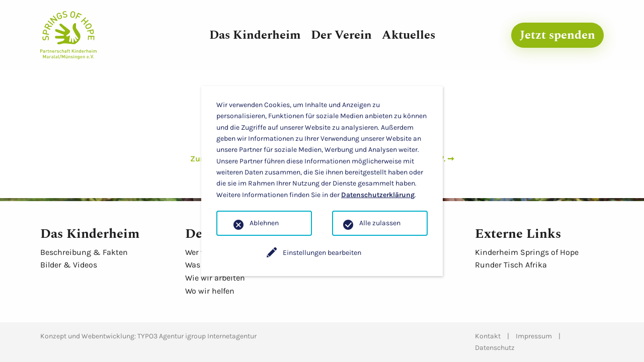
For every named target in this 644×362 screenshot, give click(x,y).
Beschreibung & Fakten (84, 252)
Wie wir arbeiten (215, 278)
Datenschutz (495, 348)
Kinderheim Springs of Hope (527, 252)
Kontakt (488, 336)
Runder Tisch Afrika (511, 265)
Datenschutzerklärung (378, 195)
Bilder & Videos (69, 265)
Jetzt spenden (557, 35)
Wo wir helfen (210, 291)
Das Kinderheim (255, 35)
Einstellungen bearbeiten (322, 253)
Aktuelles (409, 35)
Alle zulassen (380, 223)
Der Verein (341, 35)
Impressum (534, 336)
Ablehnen (264, 223)
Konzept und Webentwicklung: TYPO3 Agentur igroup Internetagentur (148, 336)
